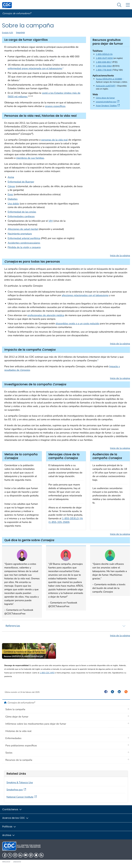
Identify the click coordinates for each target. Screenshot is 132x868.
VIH (51, 221)
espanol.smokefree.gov (108, 102)
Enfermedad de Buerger (21, 182)
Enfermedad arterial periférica (24, 238)
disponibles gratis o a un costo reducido (77, 324)
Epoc (10, 194)
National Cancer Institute (22, 797)
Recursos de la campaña (19, 760)
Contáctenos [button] (12, 809)
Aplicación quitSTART (106, 86)
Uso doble (13, 204)
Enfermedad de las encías (22, 212)
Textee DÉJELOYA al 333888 (109, 79)
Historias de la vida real (18, 731)
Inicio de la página (120, 256)
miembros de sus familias (30, 158)
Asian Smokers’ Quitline (108, 106)
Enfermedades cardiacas (21, 216)
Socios (9, 753)
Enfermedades (13, 738)
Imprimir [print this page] (20, 33)
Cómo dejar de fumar (105, 98)
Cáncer (11, 186)
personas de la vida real (54, 140)
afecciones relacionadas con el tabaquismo (85, 295)
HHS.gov (6, 862)
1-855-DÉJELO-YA (104, 54)
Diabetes (13, 199)
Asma (11, 177)
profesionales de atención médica (46, 315)
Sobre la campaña (15, 709)
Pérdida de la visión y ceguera (24, 247)
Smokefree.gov (17, 790)
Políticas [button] (9, 827)
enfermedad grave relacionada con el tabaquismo (35, 68)
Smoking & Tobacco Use (20, 782)
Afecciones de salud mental (23, 229)
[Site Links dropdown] (128, 5)
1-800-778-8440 (104, 70)
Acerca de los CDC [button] (16, 818)
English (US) (8, 33)
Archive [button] (9, 835)
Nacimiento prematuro (20, 234)
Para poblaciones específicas (21, 746)
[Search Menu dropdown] (119, 5)
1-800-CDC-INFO (47, 673)
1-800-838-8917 (104, 62)
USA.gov (17, 862)
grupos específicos (55, 106)
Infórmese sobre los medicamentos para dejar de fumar (36, 724)
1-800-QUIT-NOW (104, 58)
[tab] (66, 626)
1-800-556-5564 (104, 66)
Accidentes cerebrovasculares (24, 243)
